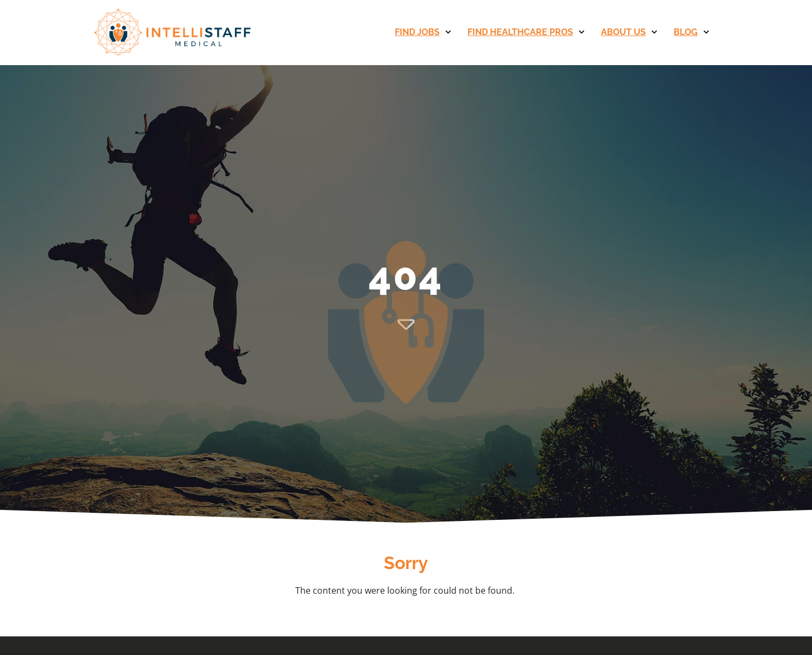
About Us (629, 30)
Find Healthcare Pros (526, 30)
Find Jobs (423, 30)
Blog (691, 30)
